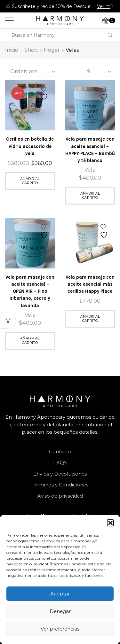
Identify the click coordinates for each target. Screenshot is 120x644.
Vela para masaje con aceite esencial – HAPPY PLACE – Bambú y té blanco (90, 150)
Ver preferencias (60, 629)
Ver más (106, 6)
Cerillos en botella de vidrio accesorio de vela (30, 146)
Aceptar (60, 594)
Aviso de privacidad (60, 496)
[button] (110, 523)
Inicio (12, 50)
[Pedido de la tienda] (32, 72)
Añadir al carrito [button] (30, 181)
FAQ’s (60, 463)
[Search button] (110, 35)
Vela (90, 170)
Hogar (52, 50)
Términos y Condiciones (60, 485)
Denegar (60, 611)
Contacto (60, 452)
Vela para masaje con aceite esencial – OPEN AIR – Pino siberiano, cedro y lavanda (30, 291)
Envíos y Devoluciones (60, 474)
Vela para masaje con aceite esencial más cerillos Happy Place (90, 284)
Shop (31, 50)
